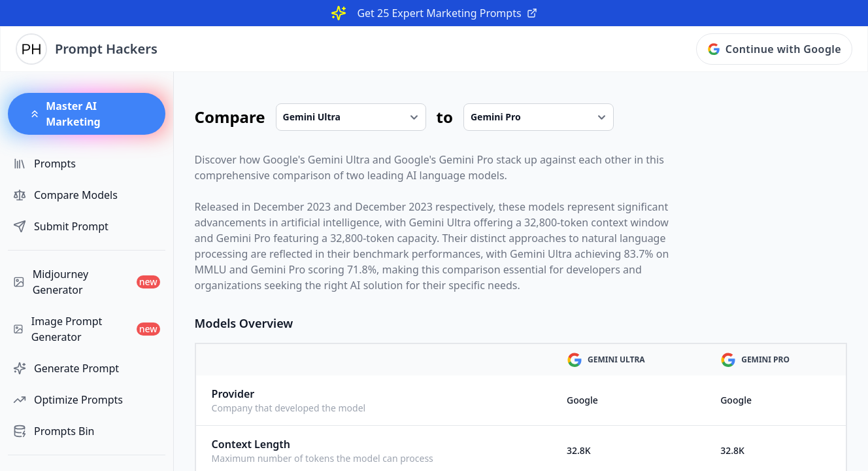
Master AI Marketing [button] (65, 114)
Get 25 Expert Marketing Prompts (447, 13)
